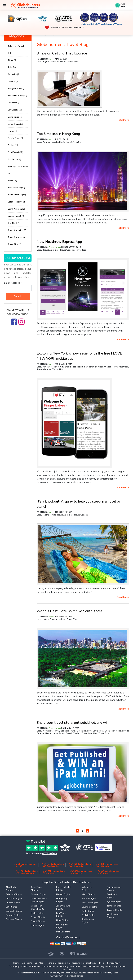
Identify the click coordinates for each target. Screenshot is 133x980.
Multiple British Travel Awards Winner (101, 24)
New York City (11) (16, 188)
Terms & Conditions (56, 963)
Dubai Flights (38, 926)
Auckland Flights (14, 899)
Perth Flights (88, 911)
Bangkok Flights (14, 911)
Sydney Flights (114, 902)
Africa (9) (12, 60)
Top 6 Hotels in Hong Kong (58, 134)
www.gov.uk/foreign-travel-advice (67, 976)
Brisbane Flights (14, 919)
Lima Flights (62, 920)
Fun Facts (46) (14, 159)
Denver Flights (38, 917)
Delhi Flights (37, 913)
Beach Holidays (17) (17, 96)
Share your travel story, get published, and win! (73, 723)
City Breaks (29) (15, 110)
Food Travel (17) (15, 152)
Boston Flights (13, 915)
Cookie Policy (90, 963)
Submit (18, 296)
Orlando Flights (89, 907)
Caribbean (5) (14, 103)
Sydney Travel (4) (16, 216)
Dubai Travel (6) (15, 124)
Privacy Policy (114, 963)
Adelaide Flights (14, 894)
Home (16, 963)
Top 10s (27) (14, 223)
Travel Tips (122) (16, 244)
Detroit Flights (38, 921)
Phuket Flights (88, 915)
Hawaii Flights (63, 894)
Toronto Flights (114, 910)
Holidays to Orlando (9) (18, 170)
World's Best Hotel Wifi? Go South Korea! (70, 611)
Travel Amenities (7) (17, 230)
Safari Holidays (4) (17, 202)
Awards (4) (13, 81)
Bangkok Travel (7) (17, 89)
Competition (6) (15, 117)
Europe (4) (13, 131)
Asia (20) (12, 67)
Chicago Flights (39, 894)
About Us (27, 963)
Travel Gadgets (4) (17, 237)
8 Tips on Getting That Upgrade (62, 53)
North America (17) (17, 195)
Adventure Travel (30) (16, 50)
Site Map (39, 963)
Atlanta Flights (13, 903)
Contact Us (74, 963)
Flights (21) (13, 145)
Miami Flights (88, 894)
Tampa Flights (114, 906)
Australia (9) (14, 74)
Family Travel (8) (16, 138)
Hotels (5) (12, 181)
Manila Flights (63, 932)
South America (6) (16, 209)
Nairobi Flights (89, 899)
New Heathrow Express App (59, 242)
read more (123, 120)
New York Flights (90, 903)
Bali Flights (11, 907)
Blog (102, 963)
